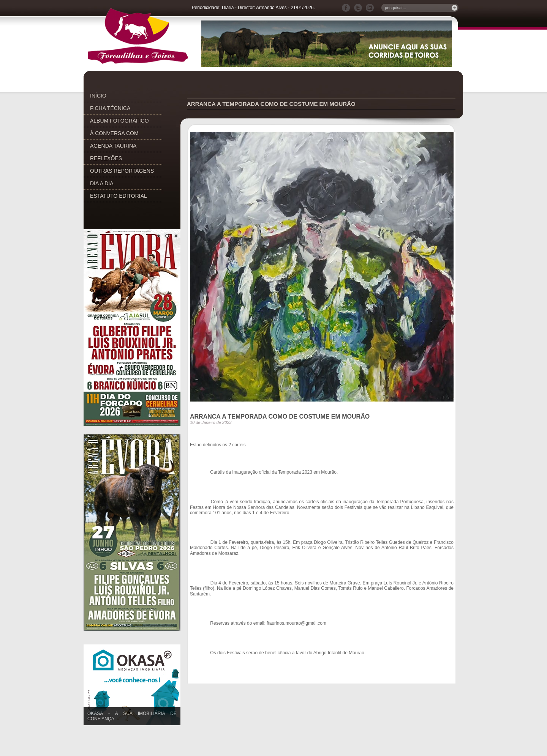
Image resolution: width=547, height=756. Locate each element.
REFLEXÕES (106, 158)
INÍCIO (98, 96)
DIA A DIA (102, 183)
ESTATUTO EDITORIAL (119, 196)
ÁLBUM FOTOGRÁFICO (119, 121)
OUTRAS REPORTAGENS (122, 171)
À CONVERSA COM (114, 133)
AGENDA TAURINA (113, 146)
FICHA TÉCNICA (110, 108)
